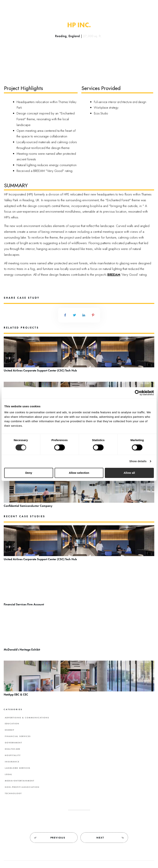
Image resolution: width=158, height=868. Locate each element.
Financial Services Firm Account (79, 590)
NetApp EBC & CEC (79, 680)
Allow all (129, 473)
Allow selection (79, 473)
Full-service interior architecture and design (120, 102)
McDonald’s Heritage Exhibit (79, 635)
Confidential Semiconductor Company (79, 492)
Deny (29, 473)
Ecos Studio (101, 113)
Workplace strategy (106, 108)
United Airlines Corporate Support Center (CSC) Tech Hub (79, 356)
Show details (138, 461)
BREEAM (114, 275)
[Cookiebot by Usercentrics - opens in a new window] (137, 393)
